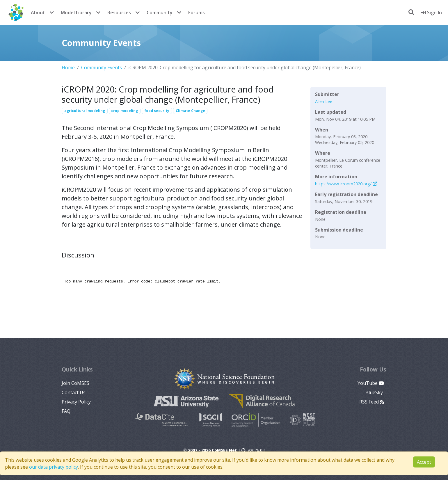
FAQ (66, 411)
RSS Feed (372, 402)
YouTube (371, 383)
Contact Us (74, 392)
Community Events (102, 67)
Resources (119, 13)
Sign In (432, 13)
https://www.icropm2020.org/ (346, 184)
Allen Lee (324, 101)
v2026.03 (253, 450)
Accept (424, 462)
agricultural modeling (85, 111)
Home (68, 67)
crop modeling (125, 111)
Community (160, 13)
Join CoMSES (75, 383)
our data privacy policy (54, 467)
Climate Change (190, 111)
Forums (197, 13)
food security (157, 111)
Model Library (76, 13)
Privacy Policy (76, 402)
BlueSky (375, 392)
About (38, 13)
